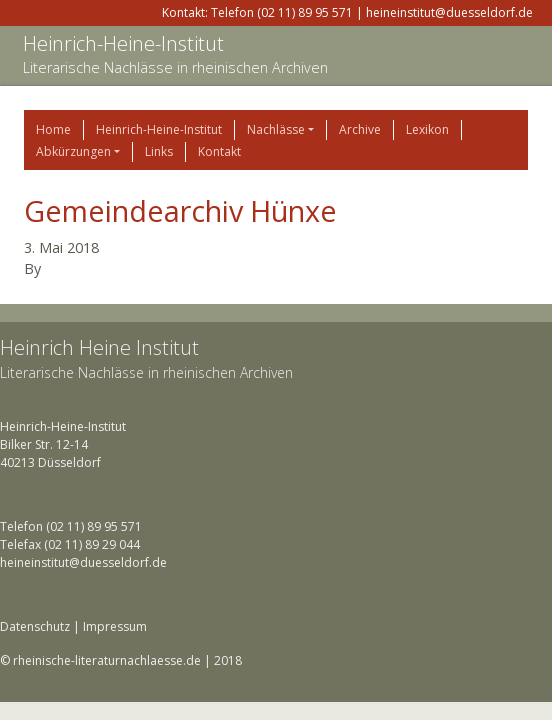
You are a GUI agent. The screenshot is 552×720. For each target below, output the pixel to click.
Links (159, 151)
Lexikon (427, 129)
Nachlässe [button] (276, 129)
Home (53, 129)
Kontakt (219, 151)
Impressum (115, 626)
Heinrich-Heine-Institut (123, 43)
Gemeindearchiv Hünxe (180, 210)
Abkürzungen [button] (73, 151)
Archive (360, 129)
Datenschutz (35, 626)
